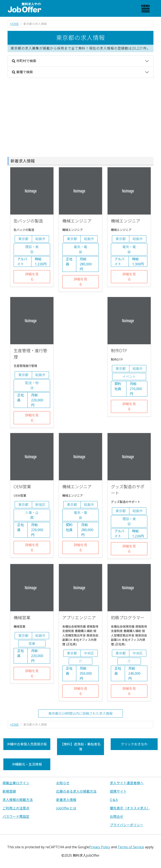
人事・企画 (32, 515)
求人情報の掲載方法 (18, 800)
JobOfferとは (66, 808)
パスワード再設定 (16, 817)
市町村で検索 (24, 61)
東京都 (23, 239)
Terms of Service (131, 847)
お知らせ (63, 783)
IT (80, 661)
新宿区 (40, 505)
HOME (15, 24)
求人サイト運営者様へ (127, 783)
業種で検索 (22, 72)
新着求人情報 (66, 800)
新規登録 (9, 791)
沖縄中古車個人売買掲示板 (27, 744)
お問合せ (117, 817)
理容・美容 (32, 249)
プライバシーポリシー (127, 825)
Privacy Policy (100, 847)
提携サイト (118, 791)
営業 (32, 644)
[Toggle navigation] (145, 8)
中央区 (89, 653)
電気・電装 (80, 249)
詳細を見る (32, 277)
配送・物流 (32, 385)
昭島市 (40, 239)
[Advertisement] (80, 117)
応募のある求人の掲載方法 (76, 791)
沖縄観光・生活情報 (27, 764)
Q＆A (114, 800)
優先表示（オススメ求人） (130, 808)
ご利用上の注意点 (16, 808)
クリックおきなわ (134, 744)
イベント (129, 377)
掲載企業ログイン (16, 783)
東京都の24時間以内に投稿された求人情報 (80, 714)
